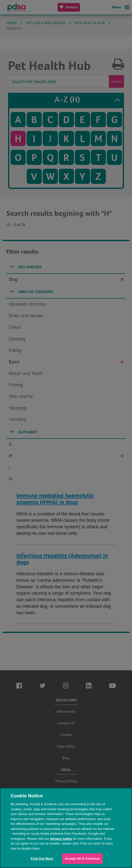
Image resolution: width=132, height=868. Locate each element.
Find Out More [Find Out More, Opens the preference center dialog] (42, 859)
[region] (66, 828)
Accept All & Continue (82, 859)
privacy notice (61, 839)
